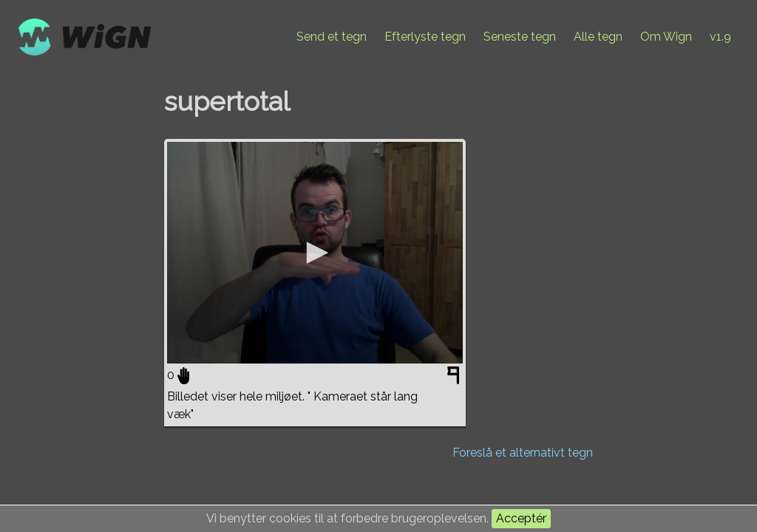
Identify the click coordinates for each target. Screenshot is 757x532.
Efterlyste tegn (425, 37)
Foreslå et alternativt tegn (523, 453)
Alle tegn (598, 37)
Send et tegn (332, 37)
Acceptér (521, 518)
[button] (315, 253)
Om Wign (666, 37)
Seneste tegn (520, 37)
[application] (315, 253)
